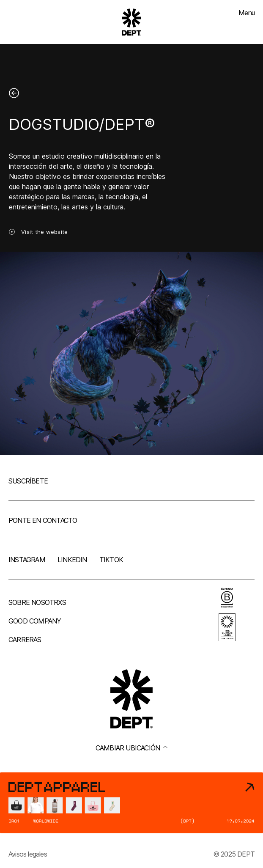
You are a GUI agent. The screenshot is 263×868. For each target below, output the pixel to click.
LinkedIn (72, 560)
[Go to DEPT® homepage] (131, 22)
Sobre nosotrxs (37, 602)
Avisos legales (28, 854)
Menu (247, 13)
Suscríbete (28, 481)
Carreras (25, 640)
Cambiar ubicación (131, 748)
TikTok (111, 560)
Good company (35, 621)
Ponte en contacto (43, 520)
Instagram (27, 560)
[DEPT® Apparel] (131, 803)
